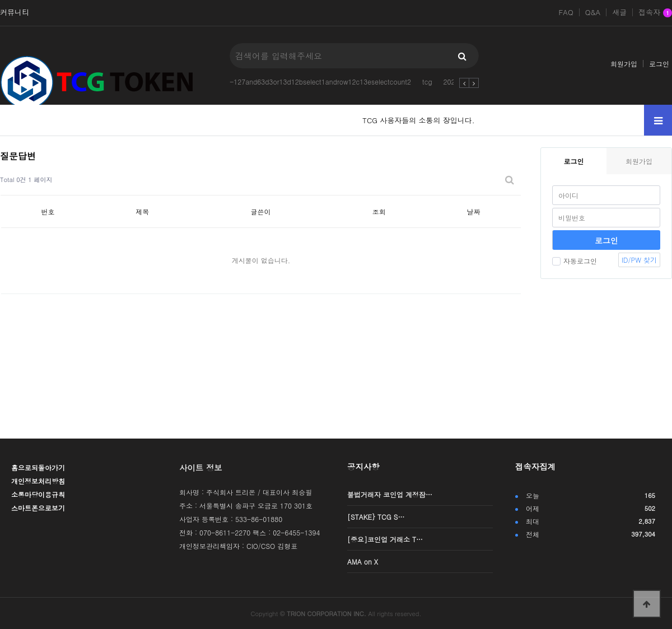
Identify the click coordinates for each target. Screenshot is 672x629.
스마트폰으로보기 (38, 508)
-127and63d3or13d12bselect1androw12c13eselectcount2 (320, 81)
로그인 (659, 64)
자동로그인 (575, 261)
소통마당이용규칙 (38, 494)
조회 (379, 211)
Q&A (593, 12)
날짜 (474, 211)
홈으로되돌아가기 (38, 467)
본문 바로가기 (0, 0)
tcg (427, 81)
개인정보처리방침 (38, 481)
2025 (451, 81)
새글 (619, 12)
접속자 (655, 13)
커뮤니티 (15, 12)
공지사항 (363, 467)
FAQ (566, 12)
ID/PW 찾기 (639, 260)
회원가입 (624, 64)
